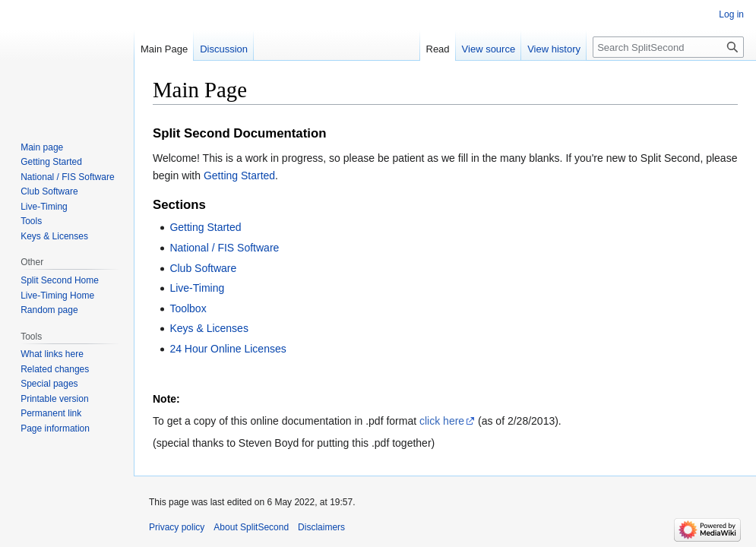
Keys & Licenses (209, 328)
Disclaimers (321, 527)
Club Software (203, 268)
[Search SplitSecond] (668, 47)
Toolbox (188, 308)
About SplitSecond (251, 527)
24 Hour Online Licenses (228, 349)
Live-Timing (197, 288)
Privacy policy (177, 527)
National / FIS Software (224, 248)
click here (442, 421)
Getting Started (239, 175)
